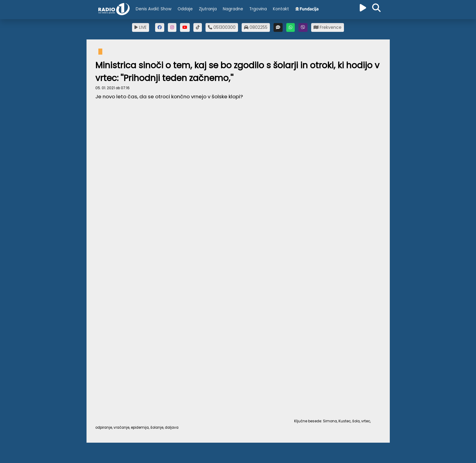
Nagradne (233, 9)
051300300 (222, 27)
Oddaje (185, 9)
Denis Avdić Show (154, 9)
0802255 (256, 27)
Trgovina (258, 9)
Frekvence (328, 27)
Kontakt (281, 9)
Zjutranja (208, 9)
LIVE (141, 27)
